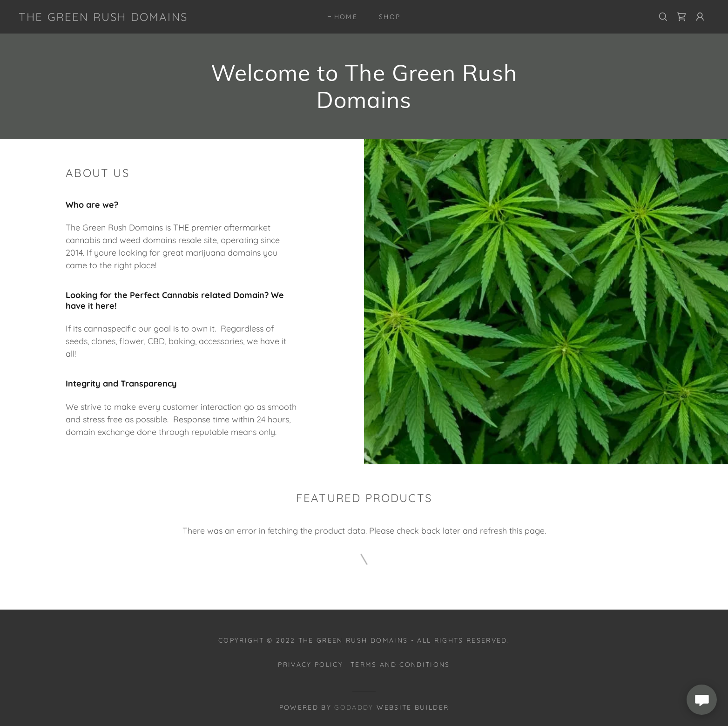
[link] (103, 18)
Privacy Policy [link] (310, 665)
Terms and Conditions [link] (400, 665)
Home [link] (346, 17)
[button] (700, 17)
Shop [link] (390, 17)
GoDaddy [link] (354, 707)
